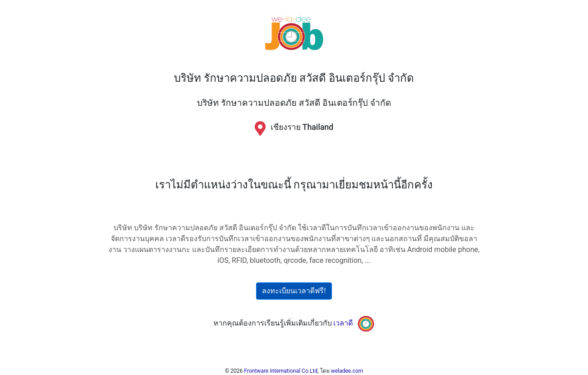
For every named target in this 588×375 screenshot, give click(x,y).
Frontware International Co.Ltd (281, 371)
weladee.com (347, 371)
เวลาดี (343, 323)
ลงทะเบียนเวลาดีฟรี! (294, 291)
